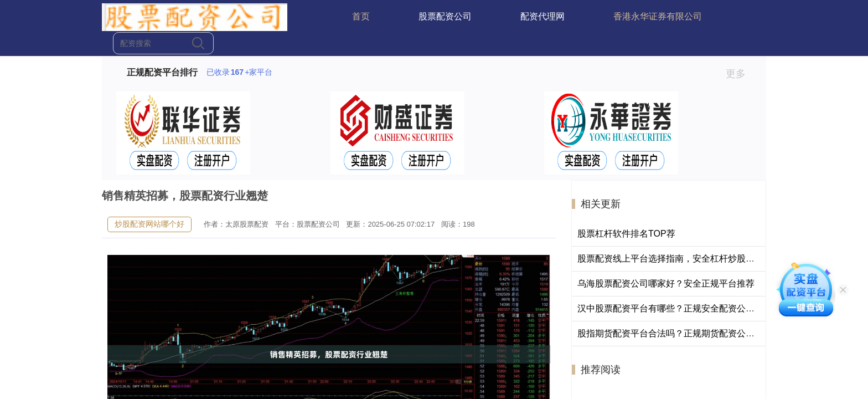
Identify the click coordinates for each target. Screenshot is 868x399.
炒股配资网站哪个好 (149, 224)
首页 (361, 16)
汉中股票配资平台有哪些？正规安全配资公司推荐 (675, 308)
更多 (740, 74)
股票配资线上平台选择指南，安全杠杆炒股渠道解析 (679, 259)
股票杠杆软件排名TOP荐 (626, 234)
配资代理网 (542, 16)
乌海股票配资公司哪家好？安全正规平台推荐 (666, 283)
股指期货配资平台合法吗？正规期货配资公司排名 (675, 333)
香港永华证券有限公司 (658, 16)
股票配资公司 (445, 16)
